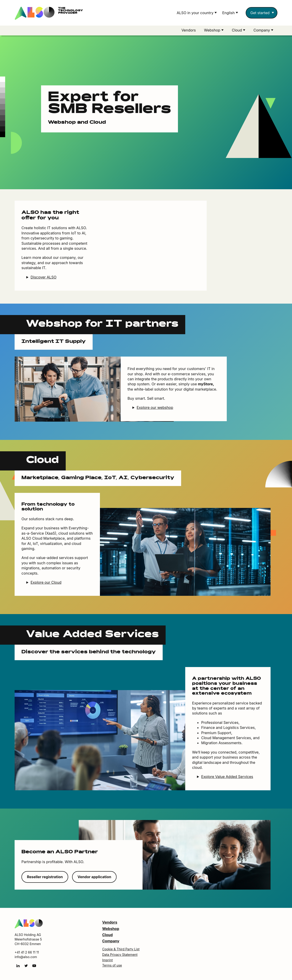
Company (111, 941)
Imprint (107, 960)
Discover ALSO (43, 277)
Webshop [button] (213, 30)
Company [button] (262, 30)
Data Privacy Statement (120, 955)
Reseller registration (45, 877)
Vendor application (94, 877)
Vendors (189, 30)
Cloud (107, 935)
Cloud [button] (237, 30)
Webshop (111, 929)
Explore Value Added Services (227, 777)
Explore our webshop (155, 408)
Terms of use (112, 966)
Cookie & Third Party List (121, 949)
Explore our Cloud (46, 583)
